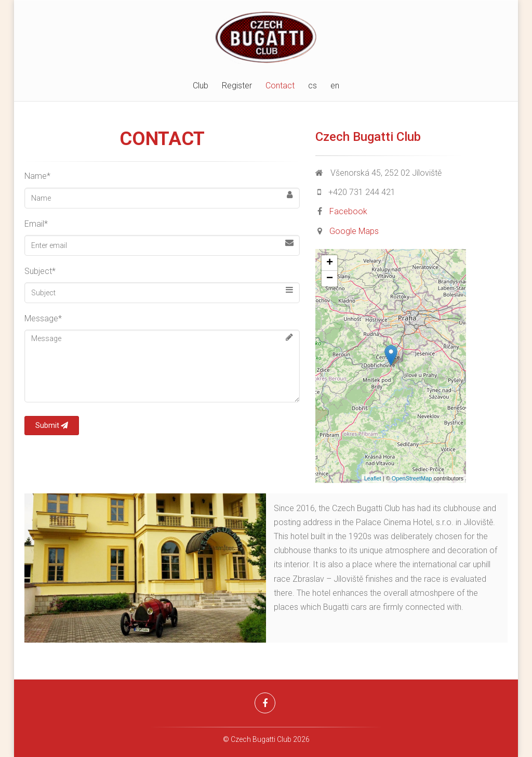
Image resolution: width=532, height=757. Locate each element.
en (335, 86)
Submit (52, 425)
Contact (280, 86)
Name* (37, 176)
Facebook (348, 211)
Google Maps (354, 231)
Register (237, 86)
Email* (36, 224)
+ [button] (330, 263)
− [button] (330, 279)
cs (312, 86)
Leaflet (373, 478)
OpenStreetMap (412, 478)
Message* (43, 318)
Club (201, 86)
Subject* (40, 271)
